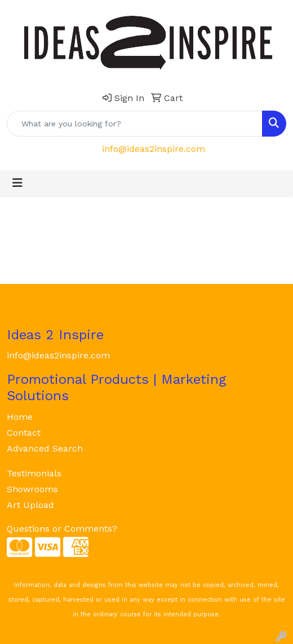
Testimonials (34, 473)
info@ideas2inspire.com (154, 149)
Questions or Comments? (62, 529)
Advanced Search (45, 448)
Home (20, 417)
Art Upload (30, 505)
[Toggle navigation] (17, 183)
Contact (24, 433)
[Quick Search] (135, 124)
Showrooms (32, 489)
